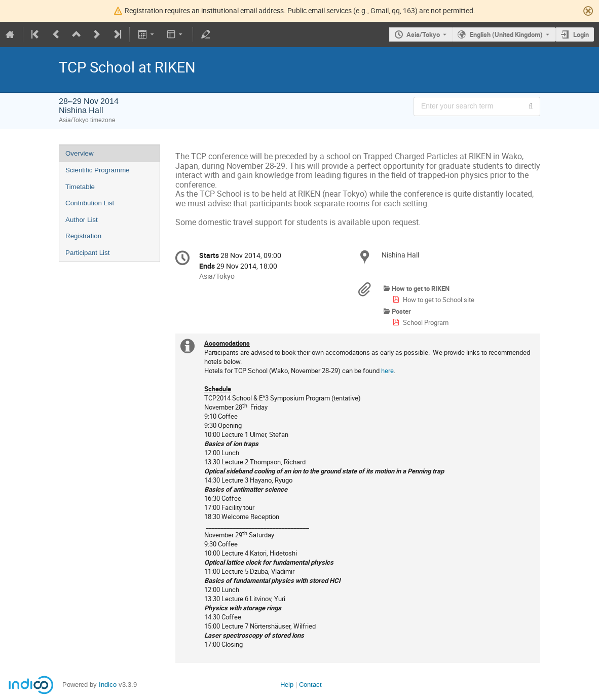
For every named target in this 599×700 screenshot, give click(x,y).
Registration (83, 236)
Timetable (80, 187)
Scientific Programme (98, 170)
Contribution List (90, 203)
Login (581, 34)
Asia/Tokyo (423, 34)
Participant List (87, 253)
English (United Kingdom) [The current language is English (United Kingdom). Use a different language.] (506, 34)
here (387, 371)
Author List (82, 220)
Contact (310, 685)
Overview (80, 153)
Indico (108, 685)
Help (287, 685)
